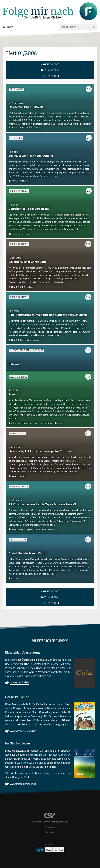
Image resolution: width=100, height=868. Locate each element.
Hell (49, 850)
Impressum (50, 827)
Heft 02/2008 (50, 76)
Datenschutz (50, 832)
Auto (40, 850)
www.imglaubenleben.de (23, 784)
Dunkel (59, 850)
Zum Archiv (50, 70)
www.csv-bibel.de (19, 683)
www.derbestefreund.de (23, 731)
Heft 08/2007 (50, 64)
